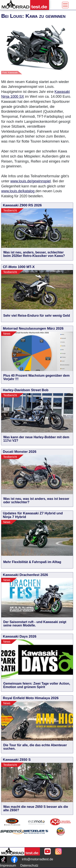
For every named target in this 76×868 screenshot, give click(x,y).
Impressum (8, 865)
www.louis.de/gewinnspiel (31, 181)
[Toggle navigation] (65, 5)
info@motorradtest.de (37, 859)
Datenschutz (29, 865)
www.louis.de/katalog (18, 191)
